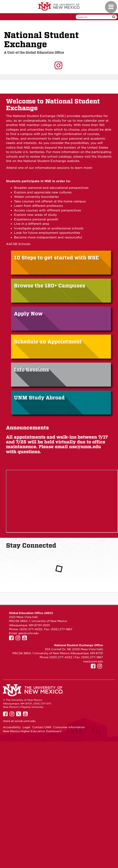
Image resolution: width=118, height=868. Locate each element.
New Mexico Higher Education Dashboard (32, 731)
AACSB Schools (18, 244)
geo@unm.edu (28, 633)
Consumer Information (69, 727)
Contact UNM (42, 727)
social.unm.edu (25, 721)
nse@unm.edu (85, 447)
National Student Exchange (41, 40)
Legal (26, 727)
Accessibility (12, 727)
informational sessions (52, 168)
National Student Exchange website (51, 161)
